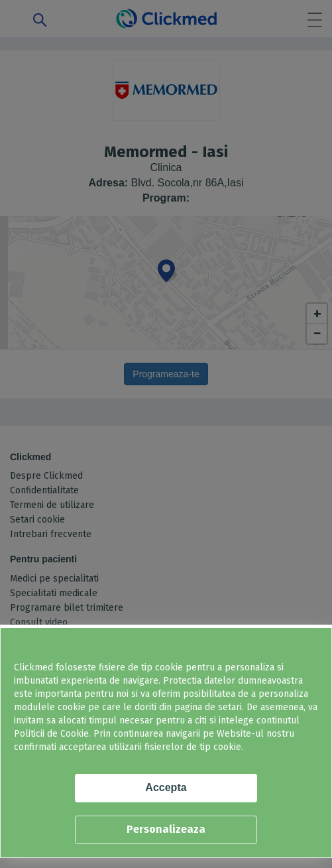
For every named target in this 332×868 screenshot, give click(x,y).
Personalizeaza (166, 829)
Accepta (166, 787)
